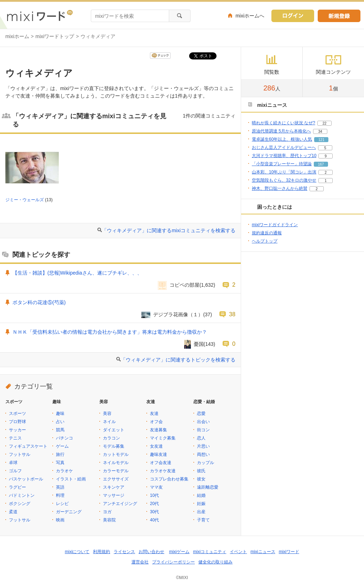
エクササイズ (116, 479)
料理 (60, 495)
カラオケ (64, 471)
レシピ (62, 504)
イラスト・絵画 (71, 479)
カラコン (111, 438)
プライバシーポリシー (173, 562)
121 (321, 140)
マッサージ (114, 495)
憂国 (199, 344)
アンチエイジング (120, 504)
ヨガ (107, 512)
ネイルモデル (116, 463)
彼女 (201, 479)
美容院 (109, 520)
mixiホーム (17, 36)
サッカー (17, 430)
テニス (15, 438)
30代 (154, 512)
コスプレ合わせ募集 (169, 479)
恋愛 (201, 413)
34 (320, 132)
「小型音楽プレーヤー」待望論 (282, 164)
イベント (238, 552)
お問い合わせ (151, 552)
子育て (203, 520)
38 (232, 314)
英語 (60, 487)
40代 (154, 520)
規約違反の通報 (267, 233)
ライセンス (124, 552)
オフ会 (156, 422)
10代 (154, 495)
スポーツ (17, 413)
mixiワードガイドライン (275, 225)
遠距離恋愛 (208, 487)
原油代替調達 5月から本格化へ (281, 131)
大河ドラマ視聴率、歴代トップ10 (284, 156)
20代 (154, 504)
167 (321, 164)
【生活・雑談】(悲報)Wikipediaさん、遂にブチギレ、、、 (77, 273)
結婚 (201, 495)
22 (324, 123)
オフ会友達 (161, 463)
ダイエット (114, 430)
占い (60, 422)
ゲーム (62, 446)
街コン (203, 430)
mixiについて (77, 552)
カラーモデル (116, 471)
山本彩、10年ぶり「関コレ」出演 (284, 172)
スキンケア (114, 487)
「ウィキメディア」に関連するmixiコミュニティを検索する (169, 230)
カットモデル (116, 454)
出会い (203, 422)
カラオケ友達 (163, 471)
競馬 (60, 430)
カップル (206, 463)
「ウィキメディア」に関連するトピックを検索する (178, 360)
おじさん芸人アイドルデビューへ (284, 147)
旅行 (60, 454)
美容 (107, 413)
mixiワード (289, 552)
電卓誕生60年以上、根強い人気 (282, 139)
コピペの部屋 (184, 285)
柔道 (13, 512)
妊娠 (201, 504)
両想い (203, 454)
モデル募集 (114, 446)
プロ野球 (17, 422)
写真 (60, 463)
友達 (154, 413)
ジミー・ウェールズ (25, 200)
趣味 (60, 413)
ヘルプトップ (265, 241)
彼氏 (201, 471)
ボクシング (20, 504)
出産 (201, 512)
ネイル (109, 422)
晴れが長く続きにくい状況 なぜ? (284, 123)
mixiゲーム (179, 552)
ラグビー (17, 487)
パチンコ (64, 438)
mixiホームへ (250, 16)
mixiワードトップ (55, 36)
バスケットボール (26, 479)
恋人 (201, 438)
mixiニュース (263, 552)
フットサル (20, 454)
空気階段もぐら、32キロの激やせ (284, 180)
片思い (203, 446)
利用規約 (102, 552)
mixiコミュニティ (210, 552)
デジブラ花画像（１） (178, 314)
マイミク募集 (163, 438)
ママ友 (156, 487)
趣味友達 (158, 454)
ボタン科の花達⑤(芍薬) (39, 302)
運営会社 (140, 562)
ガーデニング (69, 512)
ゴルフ (15, 471)
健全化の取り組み (215, 562)
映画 (60, 520)
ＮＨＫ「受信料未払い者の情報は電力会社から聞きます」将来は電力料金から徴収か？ (110, 332)
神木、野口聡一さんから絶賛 (280, 188)
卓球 (13, 463)
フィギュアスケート (28, 446)
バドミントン (22, 495)
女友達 (156, 446)
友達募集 (158, 430)
